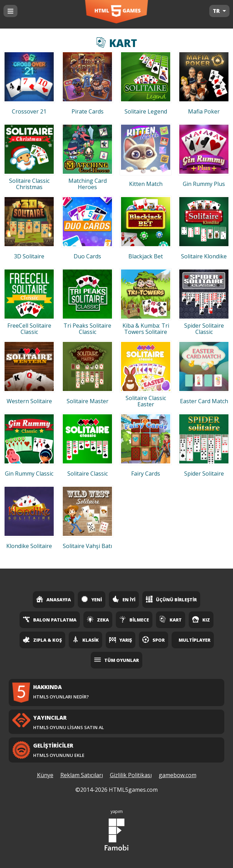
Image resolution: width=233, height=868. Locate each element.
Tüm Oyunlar (116, 660)
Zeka (98, 619)
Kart (171, 619)
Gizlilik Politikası (131, 775)
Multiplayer (194, 640)
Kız (201, 619)
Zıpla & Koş (42, 640)
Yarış (121, 640)
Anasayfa (54, 599)
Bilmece (134, 619)
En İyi (124, 599)
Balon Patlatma (50, 619)
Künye (45, 775)
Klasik (85, 640)
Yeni (92, 599)
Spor (153, 640)
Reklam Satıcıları (82, 775)
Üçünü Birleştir (171, 599)
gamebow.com (178, 775)
